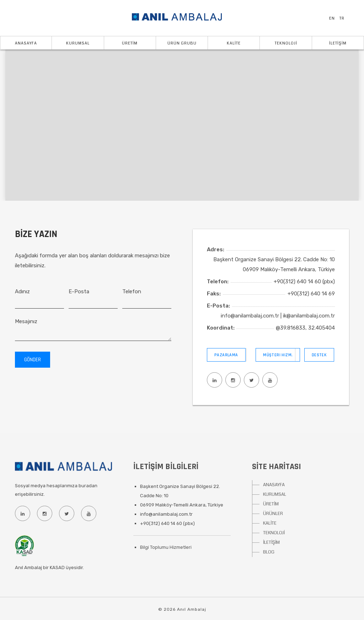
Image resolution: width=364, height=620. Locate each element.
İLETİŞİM (338, 43)
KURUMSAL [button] (78, 43)
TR (342, 18)
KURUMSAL (275, 494)
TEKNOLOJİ (286, 43)
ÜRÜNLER (273, 514)
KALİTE (234, 43)
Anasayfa (26, 43)
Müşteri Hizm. (278, 355)
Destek (319, 355)
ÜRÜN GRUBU (182, 43)
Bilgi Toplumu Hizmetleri (166, 547)
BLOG (269, 552)
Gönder (33, 360)
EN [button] (332, 18)
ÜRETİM (130, 43)
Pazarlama (226, 355)
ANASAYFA (274, 485)
